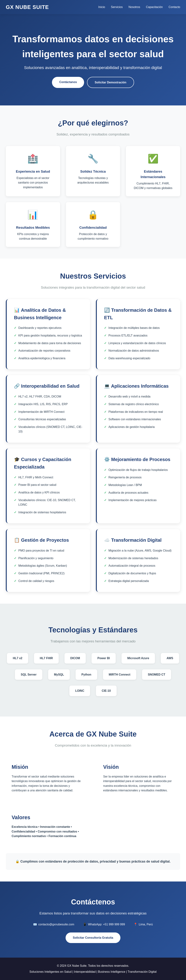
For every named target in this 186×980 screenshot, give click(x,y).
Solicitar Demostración (110, 82)
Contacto (174, 7)
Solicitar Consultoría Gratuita (93, 938)
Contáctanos (68, 82)
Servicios (117, 7)
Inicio (102, 7)
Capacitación (154, 7)
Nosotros (134, 7)
